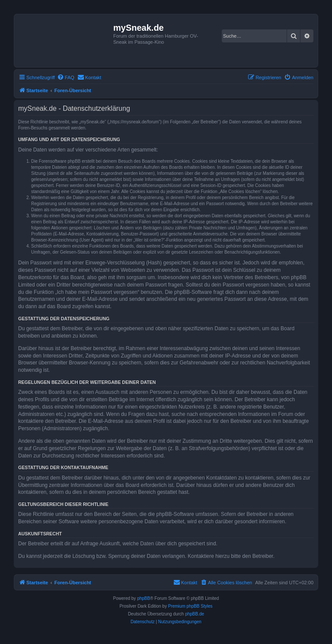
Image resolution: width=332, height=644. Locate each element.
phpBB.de (195, 614)
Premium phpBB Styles (190, 606)
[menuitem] (66, 77)
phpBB (144, 598)
